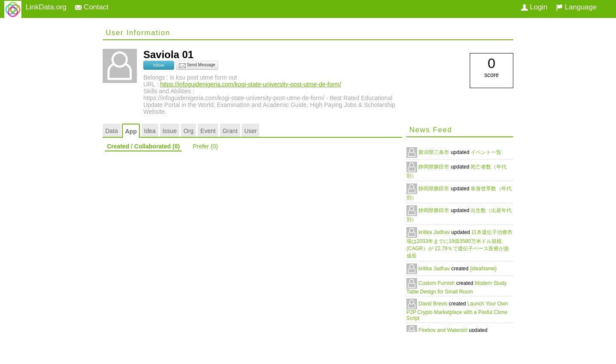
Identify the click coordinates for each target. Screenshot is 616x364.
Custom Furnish (437, 283)
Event (208, 131)
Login (534, 7)
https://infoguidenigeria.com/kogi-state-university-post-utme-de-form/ (250, 84)
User (251, 131)
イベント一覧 (486, 152)
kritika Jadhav (435, 232)
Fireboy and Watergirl (444, 330)
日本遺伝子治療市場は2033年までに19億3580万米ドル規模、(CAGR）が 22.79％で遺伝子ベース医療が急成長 (459, 244)
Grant (230, 131)
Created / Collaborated (143, 146)
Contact (92, 7)
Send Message (197, 65)
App (131, 131)
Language (576, 7)
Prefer (205, 146)
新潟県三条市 (434, 152)
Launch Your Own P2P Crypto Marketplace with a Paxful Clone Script (457, 311)
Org (188, 131)
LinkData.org (46, 7)
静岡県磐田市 (434, 167)
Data (112, 131)
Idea (150, 131)
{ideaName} (483, 269)
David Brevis (434, 304)
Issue (170, 131)
